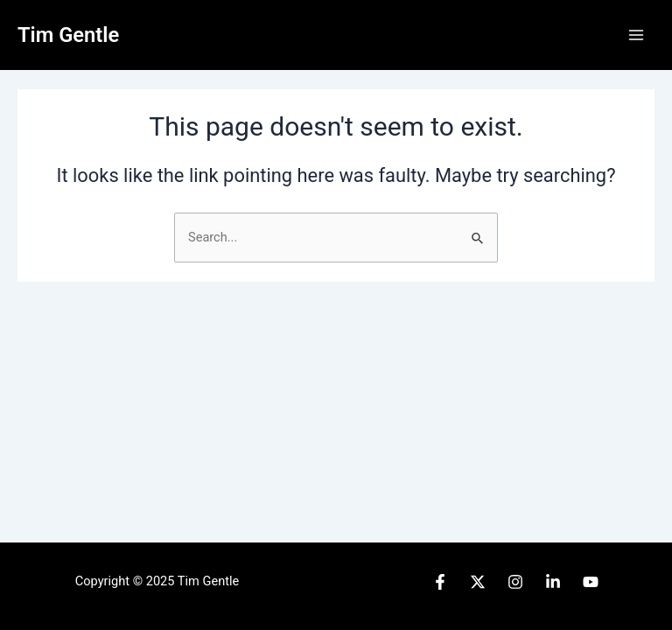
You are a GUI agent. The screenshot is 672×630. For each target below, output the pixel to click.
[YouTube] (591, 582)
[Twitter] (478, 582)
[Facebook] (440, 582)
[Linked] (553, 582)
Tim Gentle (68, 35)
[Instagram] (515, 582)
